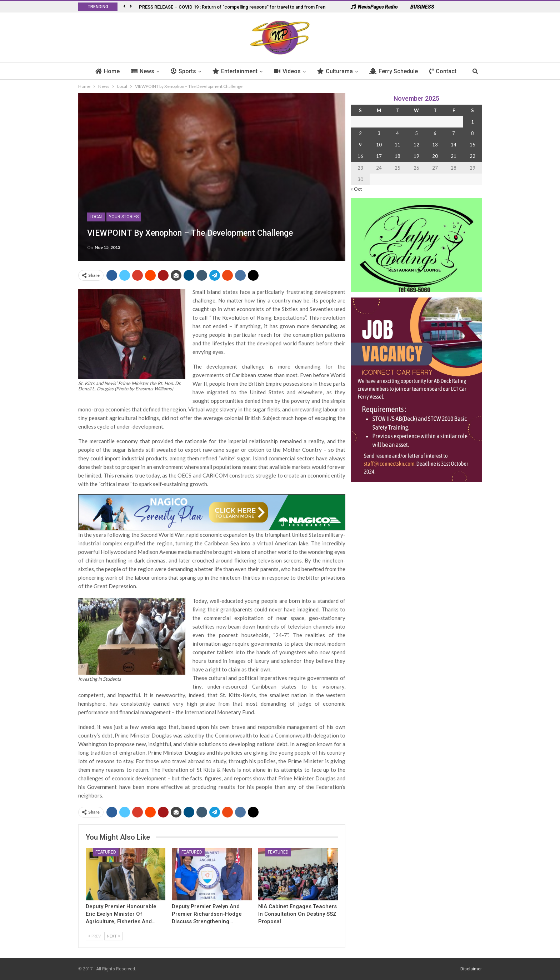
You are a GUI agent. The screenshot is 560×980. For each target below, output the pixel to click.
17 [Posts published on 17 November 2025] (379, 156)
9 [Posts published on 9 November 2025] (360, 145)
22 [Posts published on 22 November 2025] (472, 156)
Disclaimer (471, 969)
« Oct (356, 189)
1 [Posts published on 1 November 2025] (472, 122)
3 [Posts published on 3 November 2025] (379, 133)
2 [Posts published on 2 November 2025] (360, 133)
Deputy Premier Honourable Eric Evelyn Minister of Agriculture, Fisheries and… (121, 914)
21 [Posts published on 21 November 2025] (454, 156)
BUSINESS (419, 7)
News (147, 71)
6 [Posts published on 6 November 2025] (435, 133)
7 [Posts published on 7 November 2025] (454, 133)
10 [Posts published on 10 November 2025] (379, 145)
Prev (94, 936)
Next (113, 936)
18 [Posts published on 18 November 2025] (397, 156)
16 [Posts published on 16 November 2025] (360, 156)
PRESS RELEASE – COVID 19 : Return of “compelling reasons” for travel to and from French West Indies (248, 7)
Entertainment (239, 71)
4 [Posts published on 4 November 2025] (397, 133)
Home (111, 71)
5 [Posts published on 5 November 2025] (416, 133)
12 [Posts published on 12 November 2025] (416, 145)
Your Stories (124, 217)
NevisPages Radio (374, 7)
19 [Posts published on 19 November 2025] (416, 156)
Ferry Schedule (397, 71)
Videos (291, 71)
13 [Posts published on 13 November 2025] (435, 145)
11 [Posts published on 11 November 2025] (397, 145)
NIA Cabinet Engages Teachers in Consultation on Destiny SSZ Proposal (297, 914)
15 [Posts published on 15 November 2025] (472, 145)
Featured (106, 852)
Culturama (339, 71)
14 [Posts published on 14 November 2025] (454, 145)
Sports (187, 71)
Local (96, 217)
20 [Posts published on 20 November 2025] (435, 156)
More (440, 71)
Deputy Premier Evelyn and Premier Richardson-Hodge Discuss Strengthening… (207, 914)
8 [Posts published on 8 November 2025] (472, 133)
